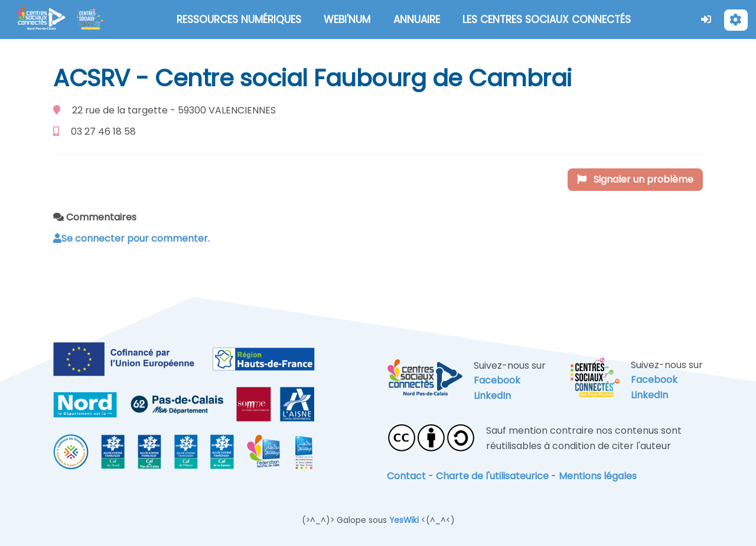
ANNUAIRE (417, 19)
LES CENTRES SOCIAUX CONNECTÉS (547, 19)
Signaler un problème (635, 179)
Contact (406, 476)
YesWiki (404, 520)
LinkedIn (492, 396)
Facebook (497, 380)
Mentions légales (598, 476)
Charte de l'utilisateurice (492, 476)
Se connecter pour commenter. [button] (131, 238)
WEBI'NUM (347, 19)
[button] (706, 19)
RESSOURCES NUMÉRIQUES (239, 19)
